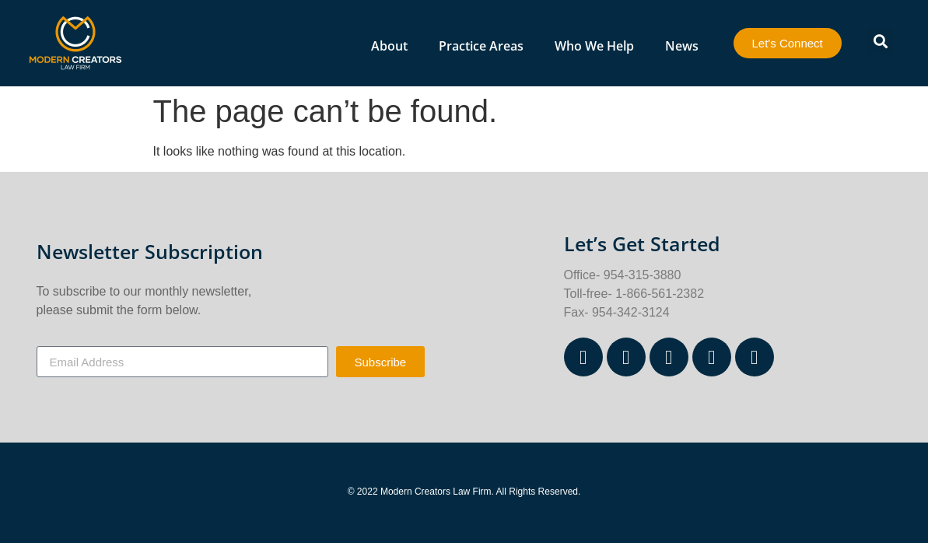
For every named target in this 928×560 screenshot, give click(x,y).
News (682, 46)
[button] (880, 41)
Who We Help (594, 46)
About (389, 46)
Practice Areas (481, 46)
